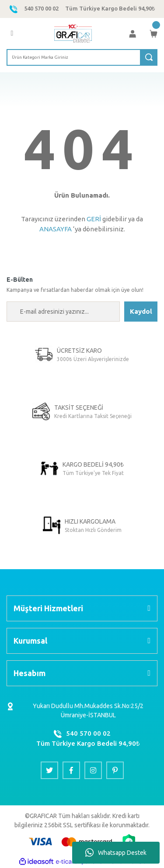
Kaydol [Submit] (141, 311)
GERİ (94, 219)
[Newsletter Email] (63, 312)
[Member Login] (133, 34)
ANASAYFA (56, 229)
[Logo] (73, 34)
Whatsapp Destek (116, 853)
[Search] (82, 57)
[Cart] (154, 34)
